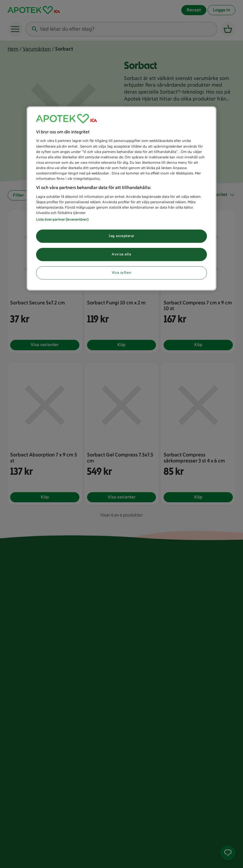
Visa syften (121, 272)
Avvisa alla (121, 254)
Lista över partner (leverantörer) (62, 219)
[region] (121, 198)
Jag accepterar (121, 236)
